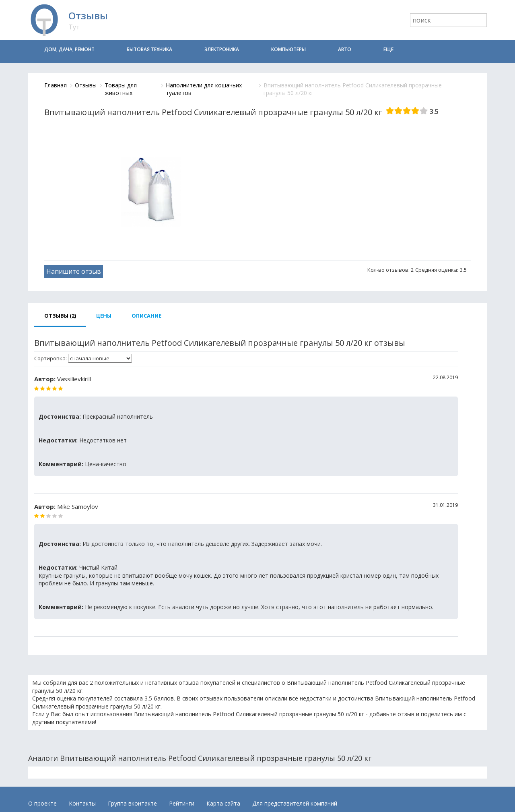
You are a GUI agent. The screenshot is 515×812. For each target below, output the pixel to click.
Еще (388, 49)
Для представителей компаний (295, 803)
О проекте (42, 803)
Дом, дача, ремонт (69, 49)
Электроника (222, 49)
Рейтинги (182, 803)
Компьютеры (288, 49)
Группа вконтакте (132, 803)
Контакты (82, 803)
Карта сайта (223, 803)
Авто (345, 49)
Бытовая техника (149, 49)
